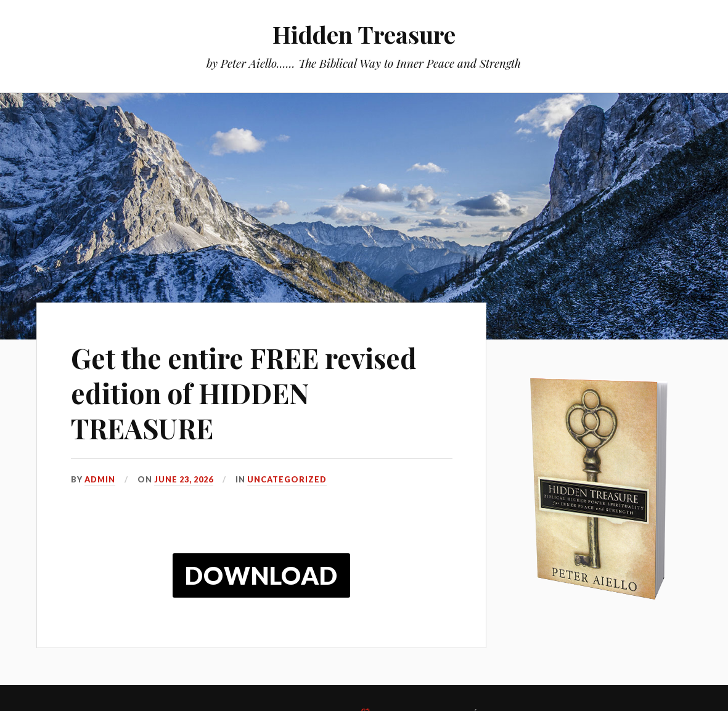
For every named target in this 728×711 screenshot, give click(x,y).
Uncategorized (287, 479)
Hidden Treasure (364, 34)
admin (100, 479)
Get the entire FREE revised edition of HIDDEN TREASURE (244, 393)
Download (261, 575)
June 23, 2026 (184, 479)
